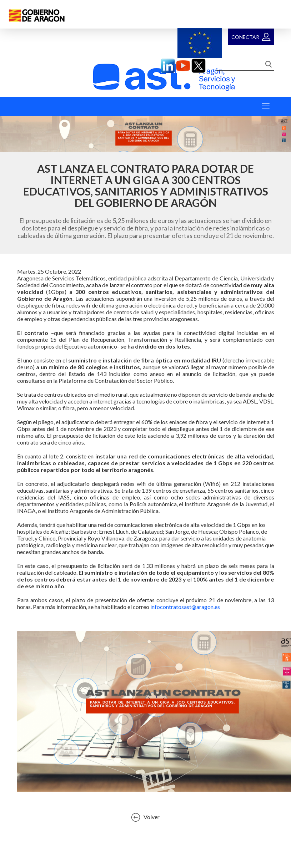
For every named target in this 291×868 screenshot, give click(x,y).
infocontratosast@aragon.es (185, 607)
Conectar (245, 37)
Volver (152, 817)
